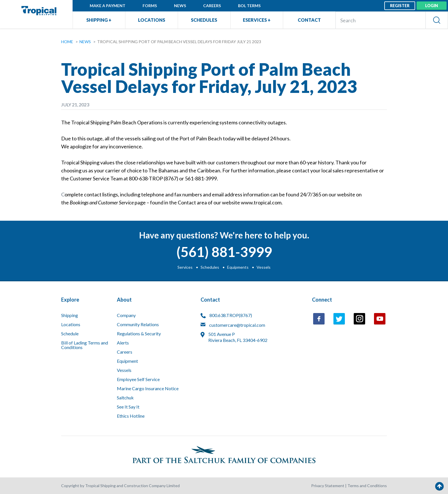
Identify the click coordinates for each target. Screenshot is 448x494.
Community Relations (138, 325)
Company (126, 315)
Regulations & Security (139, 334)
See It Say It (128, 407)
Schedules (204, 20)
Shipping (70, 315)
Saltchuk (125, 398)
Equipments (238, 267)
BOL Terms (249, 6)
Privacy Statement (328, 486)
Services (185, 267)
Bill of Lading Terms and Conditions (85, 345)
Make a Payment (108, 6)
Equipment (127, 361)
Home (67, 42)
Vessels (264, 267)
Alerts (123, 343)
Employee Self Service (138, 380)
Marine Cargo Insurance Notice (148, 389)
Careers (212, 6)
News (180, 6)
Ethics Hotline (131, 416)
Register (400, 6)
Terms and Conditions (367, 486)
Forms (150, 6)
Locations (152, 20)
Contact (309, 20)
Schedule (70, 334)
